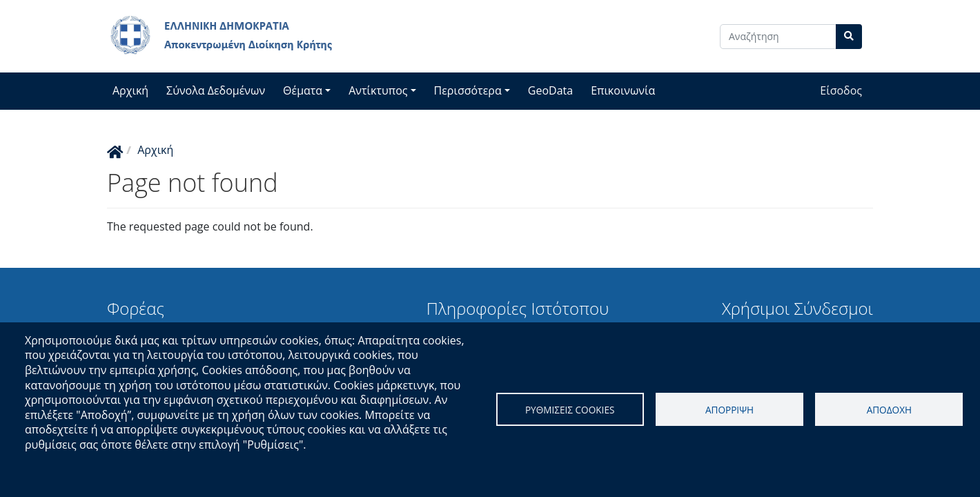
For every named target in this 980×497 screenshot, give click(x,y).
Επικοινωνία (623, 90)
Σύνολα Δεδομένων (216, 90)
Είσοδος (841, 90)
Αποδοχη (889, 410)
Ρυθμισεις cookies (570, 410)
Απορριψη (729, 410)
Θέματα (303, 90)
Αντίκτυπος (378, 90)
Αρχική (130, 90)
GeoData (550, 90)
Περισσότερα (468, 90)
